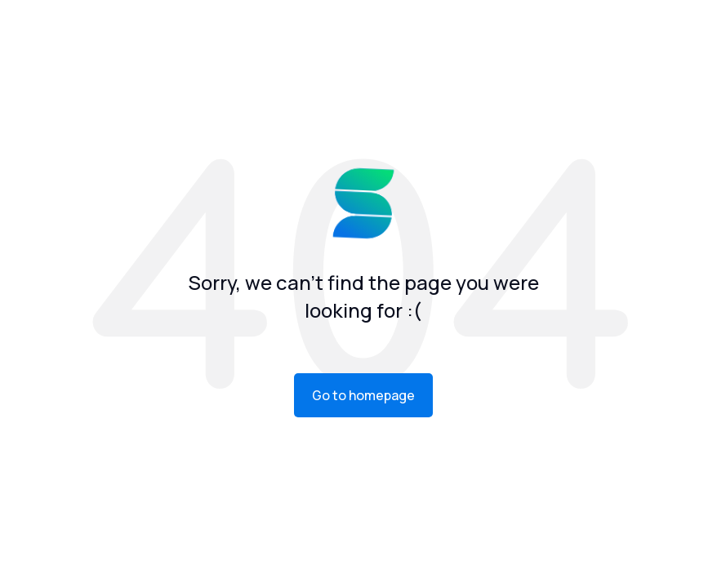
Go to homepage (363, 395)
